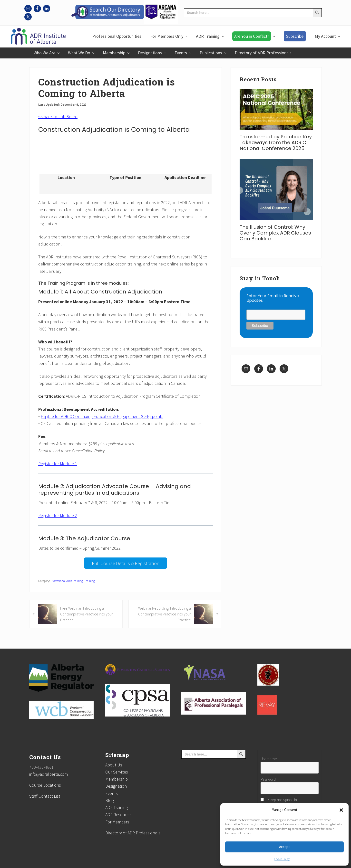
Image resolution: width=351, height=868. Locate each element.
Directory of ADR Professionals (133, 833)
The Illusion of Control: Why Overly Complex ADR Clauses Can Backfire (275, 233)
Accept (284, 847)
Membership (117, 779)
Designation (116, 786)
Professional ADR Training (67, 581)
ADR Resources (119, 815)
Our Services (117, 772)
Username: (269, 759)
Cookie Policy (282, 859)
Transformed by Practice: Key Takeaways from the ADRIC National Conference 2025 (276, 142)
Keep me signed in (282, 800)
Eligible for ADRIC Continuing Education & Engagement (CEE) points (102, 416)
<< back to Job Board (58, 117)
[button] (341, 810)
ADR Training (117, 807)
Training (90, 581)
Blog (110, 800)
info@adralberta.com (49, 774)
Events (112, 793)
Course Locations (45, 785)
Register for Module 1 (58, 464)
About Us (114, 765)
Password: (268, 779)
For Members (117, 822)
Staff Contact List (45, 796)
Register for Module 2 (58, 515)
